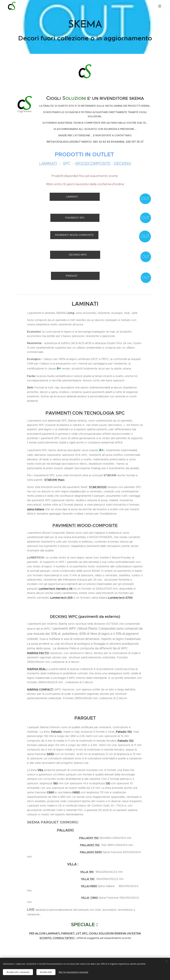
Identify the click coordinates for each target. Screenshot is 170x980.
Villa (40, 770)
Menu (160, 6)
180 (55, 783)
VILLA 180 (87, 872)
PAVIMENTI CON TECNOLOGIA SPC (85, 413)
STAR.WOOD (98, 487)
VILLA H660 (89, 886)
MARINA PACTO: (38, 653)
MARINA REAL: (37, 669)
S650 (50, 754)
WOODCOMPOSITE (93, 163)
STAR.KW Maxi (54, 480)
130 (108, 783)
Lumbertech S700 (121, 598)
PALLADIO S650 (91, 852)
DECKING (122, 163)
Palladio (56, 732)
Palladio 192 (124, 732)
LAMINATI (48, 163)
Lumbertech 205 (61, 598)
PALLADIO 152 (90, 845)
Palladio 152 (126, 741)
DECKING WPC (64, 617)
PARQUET (85, 718)
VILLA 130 (88, 879)
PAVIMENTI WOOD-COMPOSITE (85, 525)
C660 (51, 792)
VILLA (72, 864)
